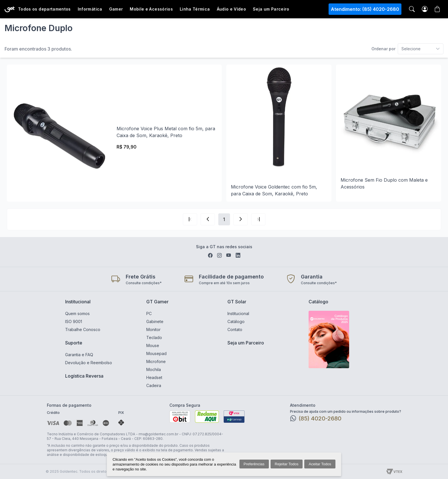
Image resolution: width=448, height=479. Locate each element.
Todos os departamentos (44, 9)
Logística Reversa (84, 376)
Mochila (154, 369)
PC (149, 313)
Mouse (153, 345)
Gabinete (155, 321)
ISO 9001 (74, 321)
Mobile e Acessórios (151, 9)
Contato (235, 329)
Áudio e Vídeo (232, 9)
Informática (90, 9)
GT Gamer (157, 302)
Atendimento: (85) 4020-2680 (365, 9)
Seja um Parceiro (271, 9)
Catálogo (236, 321)
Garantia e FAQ (79, 355)
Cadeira (154, 385)
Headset (154, 377)
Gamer (116, 9)
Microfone (156, 361)
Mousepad (156, 353)
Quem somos (77, 313)
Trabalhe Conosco (83, 329)
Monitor (153, 329)
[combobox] (407, 49)
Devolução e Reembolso (89, 363)
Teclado (154, 337)
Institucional (78, 302)
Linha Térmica (195, 9)
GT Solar (237, 302)
